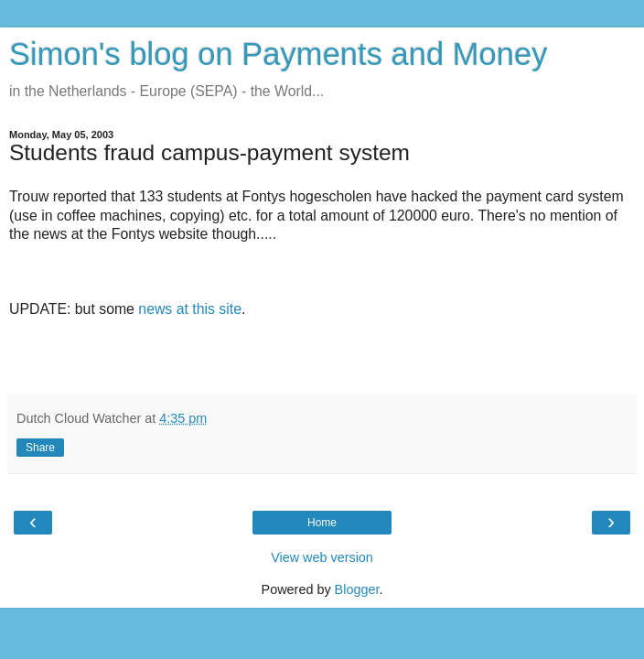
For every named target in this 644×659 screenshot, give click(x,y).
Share (40, 448)
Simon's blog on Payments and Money (278, 54)
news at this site (190, 309)
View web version (322, 557)
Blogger (357, 589)
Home (322, 523)
